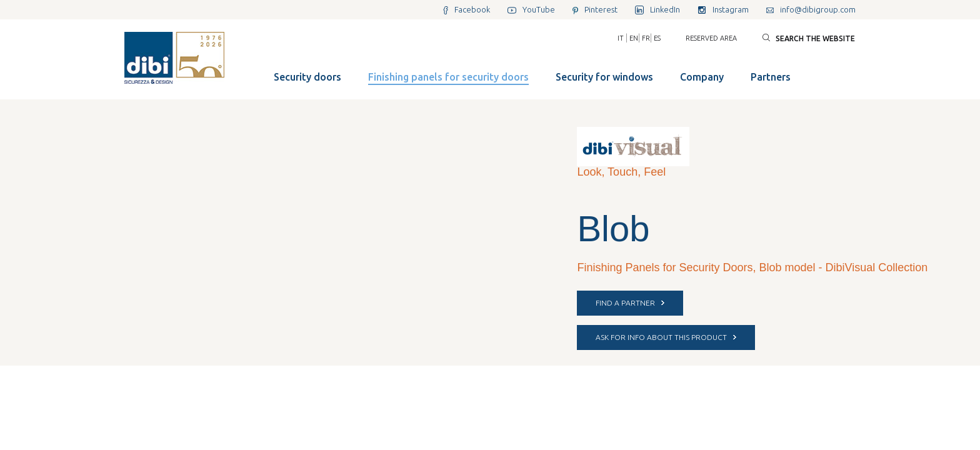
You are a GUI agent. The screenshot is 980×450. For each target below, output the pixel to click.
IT (621, 38)
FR (646, 38)
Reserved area (711, 38)
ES (657, 38)
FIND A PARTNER (630, 303)
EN (634, 38)
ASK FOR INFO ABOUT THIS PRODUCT (666, 337)
